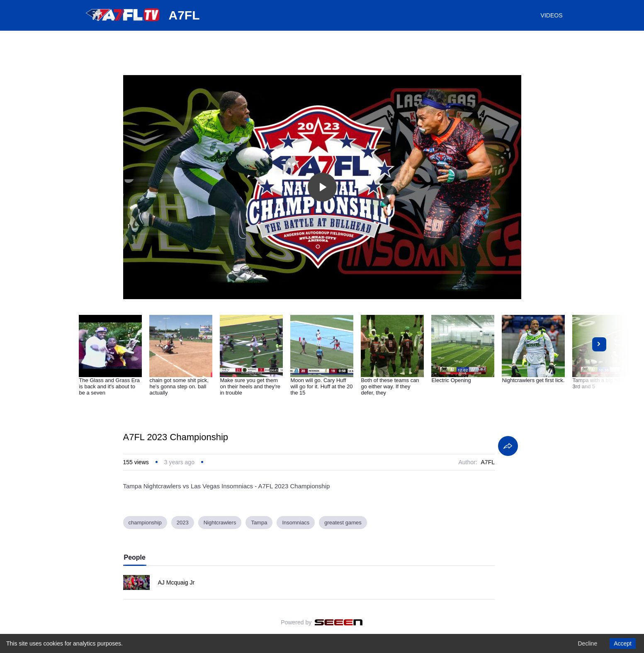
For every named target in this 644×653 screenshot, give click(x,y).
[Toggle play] (322, 187)
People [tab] (135, 557)
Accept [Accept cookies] (623, 643)
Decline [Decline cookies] (587, 643)
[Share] (508, 446)
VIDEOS (552, 15)
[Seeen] (339, 622)
